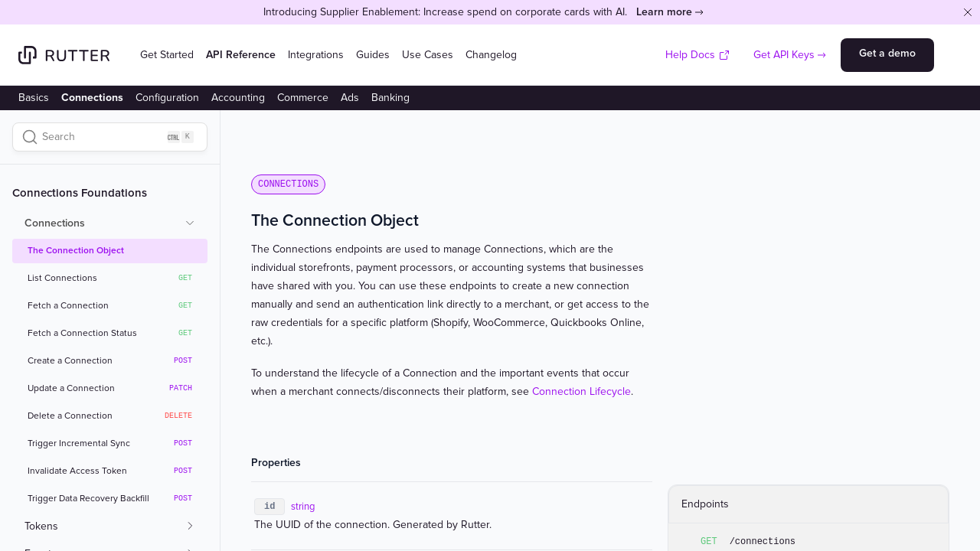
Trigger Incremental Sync (110, 444)
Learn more (664, 12)
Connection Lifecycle (581, 391)
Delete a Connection (110, 416)
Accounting (238, 98)
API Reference (241, 55)
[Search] (110, 137)
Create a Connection (110, 361)
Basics (34, 98)
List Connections (110, 279)
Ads (350, 98)
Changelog (491, 55)
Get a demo (887, 53)
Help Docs (698, 55)
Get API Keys (784, 55)
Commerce (303, 98)
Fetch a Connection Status (110, 334)
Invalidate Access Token (110, 471)
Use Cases (428, 55)
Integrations (316, 55)
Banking (390, 98)
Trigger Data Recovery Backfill (110, 499)
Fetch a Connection (110, 306)
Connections (92, 98)
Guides (373, 55)
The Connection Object (76, 251)
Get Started (167, 55)
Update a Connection (110, 389)
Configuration (167, 98)
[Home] (64, 55)
